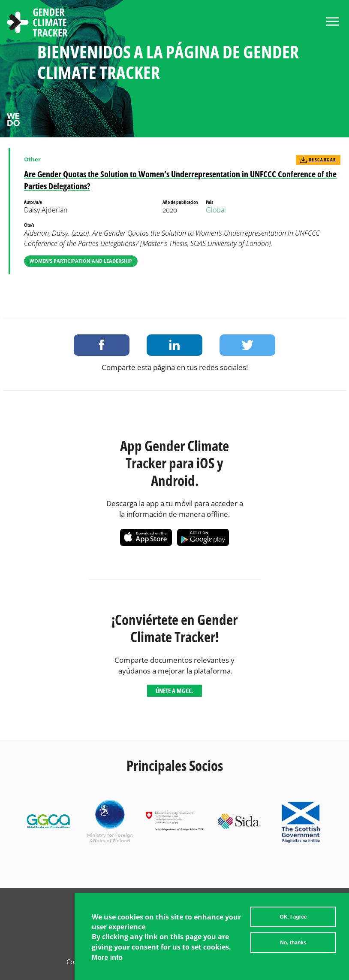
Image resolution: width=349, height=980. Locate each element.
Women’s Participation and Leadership (81, 261)
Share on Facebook (102, 345)
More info (107, 957)
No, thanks (293, 943)
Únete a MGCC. (174, 691)
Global (216, 210)
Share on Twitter (247, 345)
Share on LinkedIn (174, 345)
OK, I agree (293, 917)
